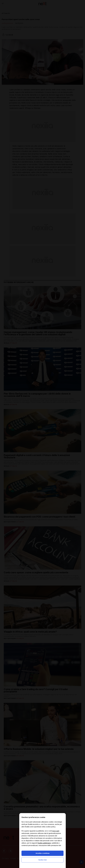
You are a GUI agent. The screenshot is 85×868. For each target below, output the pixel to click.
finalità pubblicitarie (44, 843)
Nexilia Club (43, 860)
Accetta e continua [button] (42, 853)
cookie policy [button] (50, 827)
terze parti (56, 831)
